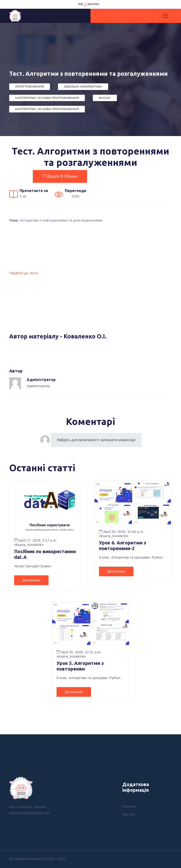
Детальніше (31, 580)
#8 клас (105, 98)
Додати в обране (60, 176)
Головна (129, 806)
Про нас (129, 814)
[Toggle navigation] (165, 16)
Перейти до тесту (24, 273)
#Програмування (30, 87)
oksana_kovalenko (29, 545)
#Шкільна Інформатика (83, 87)
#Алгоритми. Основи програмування (47, 98)
